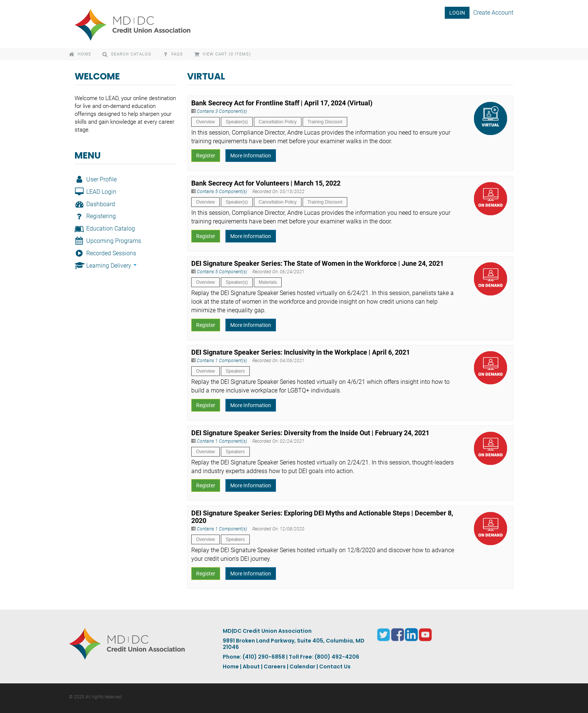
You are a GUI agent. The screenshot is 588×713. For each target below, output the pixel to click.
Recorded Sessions (105, 253)
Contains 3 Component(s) (222, 111)
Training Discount (325, 122)
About (251, 667)
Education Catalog (105, 228)
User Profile (96, 179)
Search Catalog (127, 54)
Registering (95, 216)
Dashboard (95, 204)
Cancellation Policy (278, 122)
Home (80, 54)
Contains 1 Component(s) (222, 361)
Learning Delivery (106, 266)
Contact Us (335, 667)
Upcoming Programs (108, 241)
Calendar (302, 667)
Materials (268, 282)
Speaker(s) (237, 122)
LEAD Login (95, 192)
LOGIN (457, 13)
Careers (275, 667)
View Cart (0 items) (223, 54)
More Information (251, 156)
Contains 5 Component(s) (222, 192)
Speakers (235, 371)
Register (206, 156)
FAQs (173, 54)
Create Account (493, 13)
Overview (205, 122)
